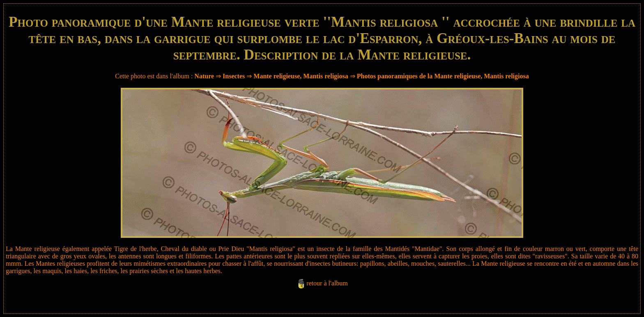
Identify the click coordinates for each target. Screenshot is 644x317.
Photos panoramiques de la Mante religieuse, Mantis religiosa (443, 76)
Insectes (234, 76)
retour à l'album (327, 283)
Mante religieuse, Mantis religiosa (301, 76)
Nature (204, 76)
